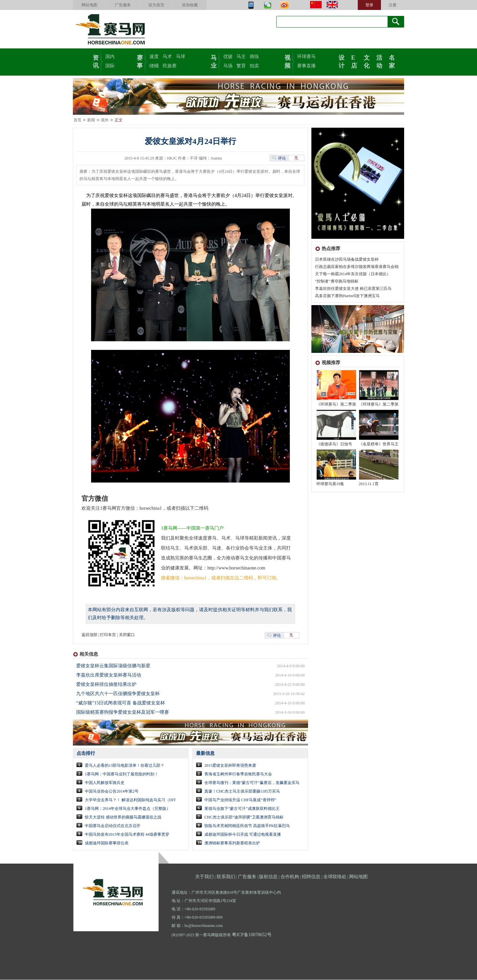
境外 (105, 120)
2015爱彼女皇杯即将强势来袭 (230, 766)
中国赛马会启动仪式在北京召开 (113, 826)
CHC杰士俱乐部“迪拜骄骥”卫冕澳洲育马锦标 (244, 817)
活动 (379, 61)
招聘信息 (311, 877)
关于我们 (204, 877)
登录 (369, 5)
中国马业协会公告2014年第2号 (112, 792)
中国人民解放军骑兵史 (105, 783)
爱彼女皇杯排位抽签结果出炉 (106, 685)
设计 (342, 61)
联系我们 (226, 877)
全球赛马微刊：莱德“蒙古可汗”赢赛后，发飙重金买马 (252, 783)
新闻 (91, 120)
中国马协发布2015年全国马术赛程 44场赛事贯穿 (127, 835)
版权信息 (268, 877)
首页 (78, 120)
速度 (154, 57)
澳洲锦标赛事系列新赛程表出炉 (232, 843)
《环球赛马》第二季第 (336, 405)
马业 (214, 61)
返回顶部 (89, 635)
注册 (393, 5)
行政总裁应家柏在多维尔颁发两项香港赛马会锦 (357, 267)
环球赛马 (306, 57)
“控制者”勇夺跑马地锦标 (337, 282)
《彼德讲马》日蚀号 (334, 444)
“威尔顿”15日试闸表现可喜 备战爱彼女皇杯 (121, 703)
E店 (354, 61)
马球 (181, 57)
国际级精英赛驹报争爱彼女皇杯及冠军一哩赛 (123, 713)
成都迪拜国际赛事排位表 (107, 843)
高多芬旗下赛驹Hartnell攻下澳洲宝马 (347, 296)
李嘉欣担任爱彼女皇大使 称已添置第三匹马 (353, 289)
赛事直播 (306, 66)
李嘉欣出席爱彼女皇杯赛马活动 (109, 675)
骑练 (254, 57)
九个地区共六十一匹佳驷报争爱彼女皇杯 (118, 694)
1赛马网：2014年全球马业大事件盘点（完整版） (128, 809)
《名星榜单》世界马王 (379, 444)
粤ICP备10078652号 (252, 935)
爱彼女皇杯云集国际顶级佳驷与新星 (113, 666)
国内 (110, 57)
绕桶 (154, 66)
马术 (167, 57)
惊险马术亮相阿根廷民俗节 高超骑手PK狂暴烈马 (247, 826)
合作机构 (290, 877)
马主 (241, 57)
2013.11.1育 (369, 484)
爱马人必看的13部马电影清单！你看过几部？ (125, 766)
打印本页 (108, 635)
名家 (392, 61)
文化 (367, 61)
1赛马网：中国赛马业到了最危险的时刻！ (122, 774)
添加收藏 (190, 5)
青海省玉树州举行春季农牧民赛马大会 (238, 774)
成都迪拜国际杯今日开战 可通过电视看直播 (243, 835)
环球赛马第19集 (330, 484)
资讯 (96, 61)
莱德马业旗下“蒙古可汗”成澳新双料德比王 (242, 809)
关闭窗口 (127, 635)
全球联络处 (335, 877)
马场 (228, 66)
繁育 (241, 66)
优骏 (228, 57)
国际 (110, 66)
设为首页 (156, 5)
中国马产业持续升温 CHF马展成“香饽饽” (240, 800)
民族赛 (170, 66)
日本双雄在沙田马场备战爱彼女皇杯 (347, 260)
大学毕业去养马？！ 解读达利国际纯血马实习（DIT (130, 800)
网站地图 (89, 5)
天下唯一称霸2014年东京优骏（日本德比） (353, 274)
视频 (288, 61)
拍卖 (254, 66)
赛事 (140, 61)
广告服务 (123, 5)
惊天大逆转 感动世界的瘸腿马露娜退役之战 (123, 817)
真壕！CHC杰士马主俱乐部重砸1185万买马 (242, 792)
